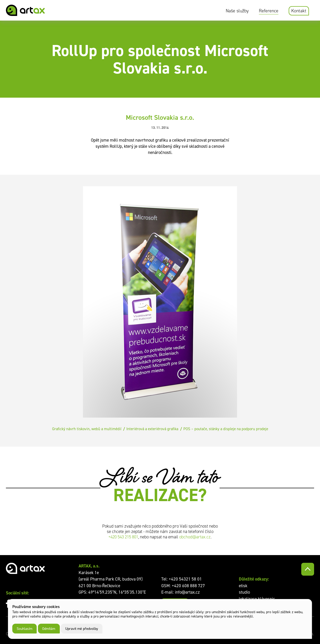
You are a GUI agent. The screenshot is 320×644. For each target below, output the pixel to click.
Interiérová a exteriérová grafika (152, 429)
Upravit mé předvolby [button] (82, 628)
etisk (243, 586)
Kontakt (299, 11)
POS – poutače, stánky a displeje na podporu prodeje (226, 429)
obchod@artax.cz (195, 537)
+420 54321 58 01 (185, 579)
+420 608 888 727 (188, 586)
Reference (269, 11)
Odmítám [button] (49, 628)
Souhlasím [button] (25, 628)
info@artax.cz (187, 592)
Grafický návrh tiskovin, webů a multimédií (87, 429)
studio (244, 592)
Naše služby (237, 11)
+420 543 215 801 (123, 537)
